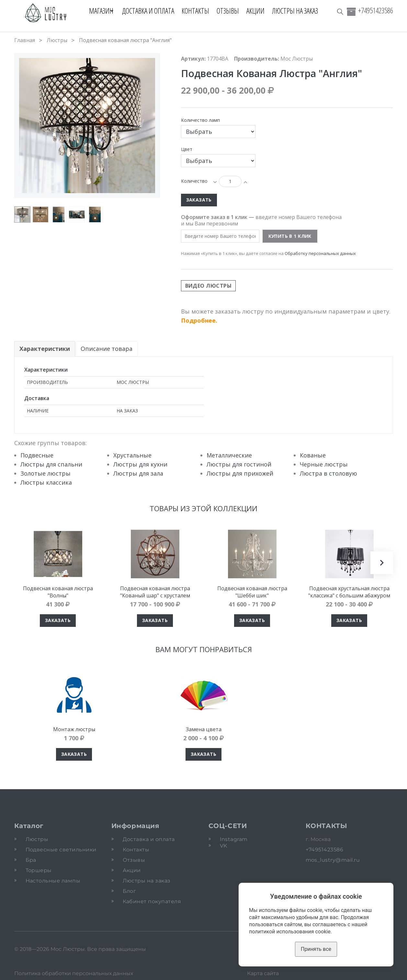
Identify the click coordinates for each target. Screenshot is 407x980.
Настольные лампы (53, 881)
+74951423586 (376, 10)
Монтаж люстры (74, 729)
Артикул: (193, 59)
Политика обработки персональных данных (74, 973)
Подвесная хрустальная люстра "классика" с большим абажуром (349, 592)
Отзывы (231, 11)
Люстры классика (46, 482)
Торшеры (39, 870)
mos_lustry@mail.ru (333, 860)
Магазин (98, 11)
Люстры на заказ (298, 11)
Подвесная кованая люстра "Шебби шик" (252, 592)
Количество (194, 181)
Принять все (316, 949)
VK (224, 846)
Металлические (229, 455)
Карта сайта (263, 973)
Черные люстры (324, 464)
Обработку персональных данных (320, 253)
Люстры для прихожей (240, 473)
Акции (258, 11)
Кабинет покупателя (152, 901)
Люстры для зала (138, 473)
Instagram (234, 839)
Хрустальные (132, 455)
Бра (31, 860)
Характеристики (45, 349)
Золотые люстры (45, 473)
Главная (25, 40)
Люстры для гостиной (239, 464)
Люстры (57, 40)
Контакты (198, 11)
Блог (130, 891)
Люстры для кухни (140, 464)
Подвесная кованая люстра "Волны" (58, 592)
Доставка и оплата (151, 11)
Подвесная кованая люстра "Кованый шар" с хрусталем (155, 592)
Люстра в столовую (328, 473)
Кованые (313, 455)
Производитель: (257, 59)
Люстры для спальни (51, 464)
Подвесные (37, 455)
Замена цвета (204, 729)
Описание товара (107, 349)
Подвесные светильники (61, 850)
